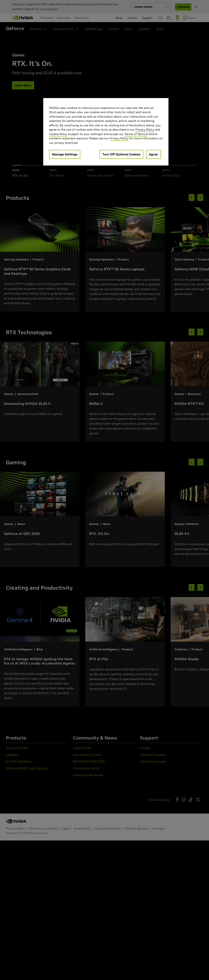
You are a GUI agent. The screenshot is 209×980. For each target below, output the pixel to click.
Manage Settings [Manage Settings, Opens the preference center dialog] (65, 154)
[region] (106, 132)
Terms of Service (136, 134)
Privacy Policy (145, 130)
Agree (153, 154)
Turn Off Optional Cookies (121, 154)
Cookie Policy (58, 134)
